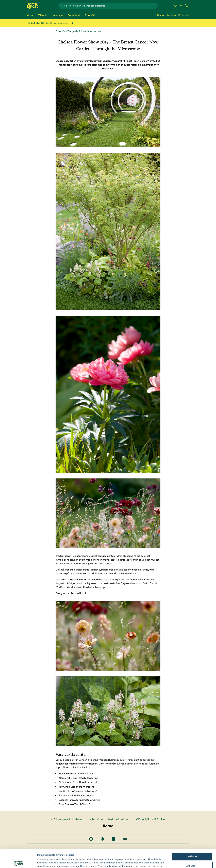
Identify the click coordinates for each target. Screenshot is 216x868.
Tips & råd (61, 31)
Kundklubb (171, 15)
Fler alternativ (44, 862)
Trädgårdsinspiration (89, 31)
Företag (161, 15)
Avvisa (192, 857)
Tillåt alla (192, 838)
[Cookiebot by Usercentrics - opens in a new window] (18, 862)
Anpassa (192, 847)
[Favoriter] (176, 6)
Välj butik (184, 15)
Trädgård (72, 31)
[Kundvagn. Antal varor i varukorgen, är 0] (186, 6)
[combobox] (111, 6)
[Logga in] (181, 6)
